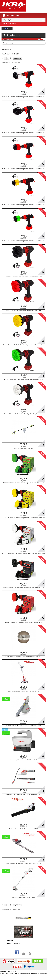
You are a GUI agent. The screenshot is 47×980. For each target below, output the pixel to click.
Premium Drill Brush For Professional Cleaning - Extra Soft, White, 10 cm (23, 414)
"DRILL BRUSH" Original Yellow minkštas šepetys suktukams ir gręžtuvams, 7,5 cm (23, 97)
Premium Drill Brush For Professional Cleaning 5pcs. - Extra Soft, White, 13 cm (23, 553)
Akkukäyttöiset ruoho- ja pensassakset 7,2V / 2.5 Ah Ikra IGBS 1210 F (24, 794)
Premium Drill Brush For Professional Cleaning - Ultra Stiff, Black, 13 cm (23, 276)
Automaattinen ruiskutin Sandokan (24, 448)
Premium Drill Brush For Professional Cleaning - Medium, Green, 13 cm (24, 379)
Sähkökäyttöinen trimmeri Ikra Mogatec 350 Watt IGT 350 (23, 691)
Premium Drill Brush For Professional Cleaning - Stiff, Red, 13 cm (23, 311)
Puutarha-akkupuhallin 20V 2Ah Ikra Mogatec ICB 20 (23, 829)
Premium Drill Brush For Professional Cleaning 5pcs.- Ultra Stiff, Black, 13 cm (23, 588)
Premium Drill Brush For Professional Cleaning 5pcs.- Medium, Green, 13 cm (23, 483)
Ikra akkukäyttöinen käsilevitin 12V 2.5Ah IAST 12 (24, 760)
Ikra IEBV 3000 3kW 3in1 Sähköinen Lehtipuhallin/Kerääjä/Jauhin (23, 726)
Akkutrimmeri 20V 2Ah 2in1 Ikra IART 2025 (24, 898)
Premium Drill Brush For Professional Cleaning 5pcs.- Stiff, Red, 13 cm (23, 622)
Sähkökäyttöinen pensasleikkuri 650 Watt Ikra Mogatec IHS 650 (23, 863)
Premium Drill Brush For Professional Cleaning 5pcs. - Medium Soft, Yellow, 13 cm (23, 518)
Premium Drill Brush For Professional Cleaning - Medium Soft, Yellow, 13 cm (23, 345)
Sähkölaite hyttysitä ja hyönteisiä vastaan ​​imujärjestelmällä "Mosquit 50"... (23, 657)
